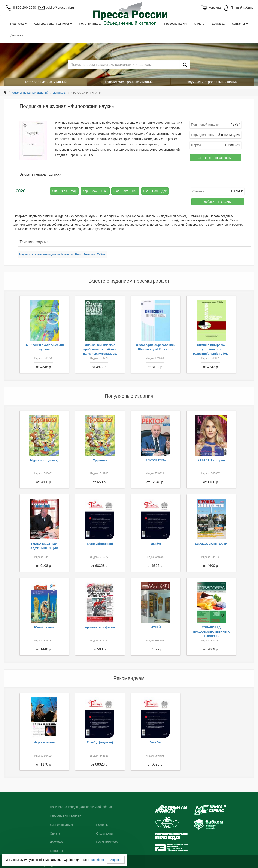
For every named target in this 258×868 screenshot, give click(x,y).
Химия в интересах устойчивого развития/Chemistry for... (211, 349)
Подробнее (96, 860)
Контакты (240, 24)
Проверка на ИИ (175, 24)
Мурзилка (100, 460)
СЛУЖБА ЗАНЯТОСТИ (211, 544)
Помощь (102, 825)
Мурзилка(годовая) (44, 460)
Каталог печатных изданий (46, 82)
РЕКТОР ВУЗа (156, 460)
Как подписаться (61, 825)
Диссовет (17, 35)
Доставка (218, 24)
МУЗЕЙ (156, 627)
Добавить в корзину (218, 202)
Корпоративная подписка (53, 24)
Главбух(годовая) (100, 544)
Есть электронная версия (215, 158)
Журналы (60, 93)
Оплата (199, 24)
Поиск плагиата (90, 24)
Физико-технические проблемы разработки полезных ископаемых (100, 349)
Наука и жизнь (44, 742)
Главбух (156, 544)
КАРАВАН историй (211, 460)
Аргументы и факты (100, 627)
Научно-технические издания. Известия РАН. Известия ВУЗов (62, 254)
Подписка (18, 24)
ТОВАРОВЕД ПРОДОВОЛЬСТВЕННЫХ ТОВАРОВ (211, 632)
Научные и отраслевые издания (212, 82)
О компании (104, 833)
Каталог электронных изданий (129, 82)
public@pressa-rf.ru (56, 7)
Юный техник (44, 627)
